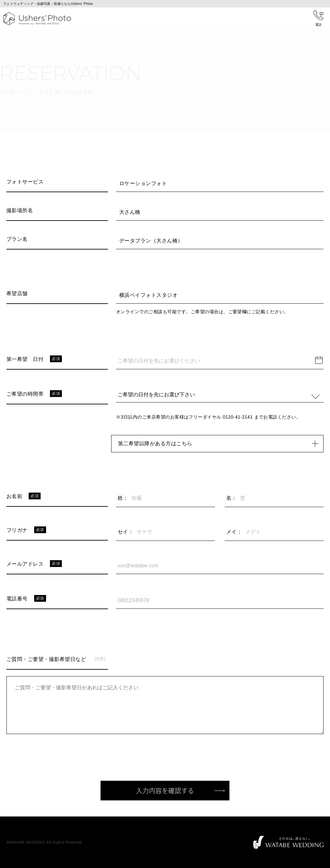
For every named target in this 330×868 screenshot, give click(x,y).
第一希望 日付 (25, 359)
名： (232, 498)
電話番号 (17, 599)
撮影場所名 (20, 210)
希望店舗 (17, 293)
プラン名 (17, 239)
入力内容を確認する (165, 791)
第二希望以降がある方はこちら (221, 444)
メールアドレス (25, 564)
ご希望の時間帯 (25, 394)
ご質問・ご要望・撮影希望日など (46, 659)
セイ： (126, 532)
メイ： (234, 532)
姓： (123, 498)
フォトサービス (25, 182)
